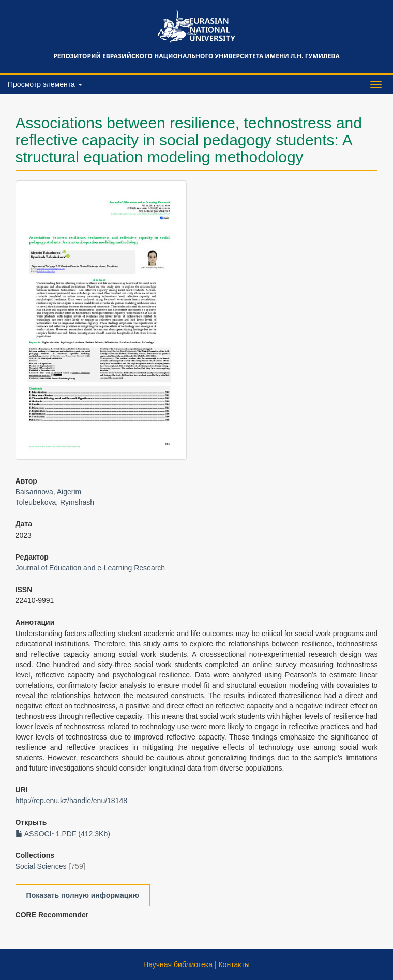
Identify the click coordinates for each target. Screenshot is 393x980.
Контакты (234, 964)
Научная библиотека (178, 964)
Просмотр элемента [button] (45, 84)
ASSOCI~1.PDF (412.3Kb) (63, 834)
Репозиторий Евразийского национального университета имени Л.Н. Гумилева (196, 56)
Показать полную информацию (83, 895)
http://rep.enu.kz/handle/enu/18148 (71, 801)
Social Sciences (41, 866)
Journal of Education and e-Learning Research (90, 568)
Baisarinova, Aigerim (49, 492)
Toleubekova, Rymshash (55, 502)
